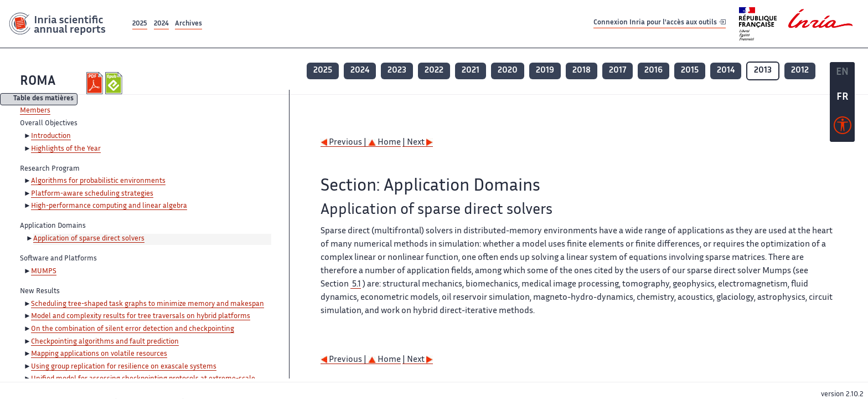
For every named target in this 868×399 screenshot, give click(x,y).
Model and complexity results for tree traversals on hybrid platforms (141, 316)
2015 (690, 71)
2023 (397, 71)
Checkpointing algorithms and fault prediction (105, 342)
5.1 (356, 285)
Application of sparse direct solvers (89, 239)
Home (384, 143)
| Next (418, 143)
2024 (161, 24)
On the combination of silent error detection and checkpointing (133, 329)
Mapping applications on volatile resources (99, 354)
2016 (653, 71)
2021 (471, 71)
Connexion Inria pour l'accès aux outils (660, 24)
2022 (434, 71)
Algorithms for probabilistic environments (98, 181)
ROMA (38, 82)
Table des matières (43, 99)
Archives (188, 24)
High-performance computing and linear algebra (109, 206)
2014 (726, 71)
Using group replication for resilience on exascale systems (124, 367)
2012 (800, 71)
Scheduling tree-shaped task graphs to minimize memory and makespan (148, 304)
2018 (582, 71)
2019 (545, 71)
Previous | (344, 143)
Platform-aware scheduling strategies (92, 194)
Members (35, 111)
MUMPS (44, 272)
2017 (618, 71)
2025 (140, 24)
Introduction (51, 136)
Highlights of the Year (66, 149)
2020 (508, 71)
